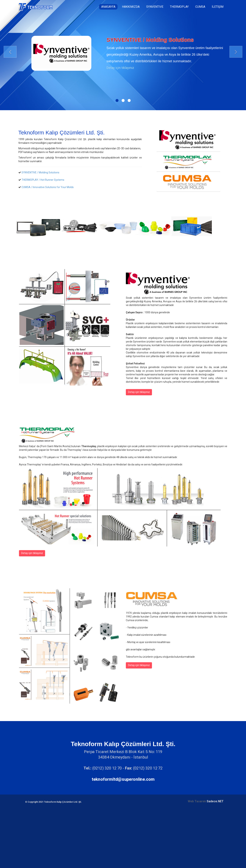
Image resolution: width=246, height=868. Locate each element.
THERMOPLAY (179, 7)
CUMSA (200, 7)
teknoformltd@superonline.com (123, 779)
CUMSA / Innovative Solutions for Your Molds (49, 187)
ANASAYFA (108, 7)
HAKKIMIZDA (131, 7)
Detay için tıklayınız (120, 68)
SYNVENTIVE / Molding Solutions (41, 172)
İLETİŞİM (218, 7)
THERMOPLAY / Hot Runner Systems (44, 180)
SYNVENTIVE (155, 7)
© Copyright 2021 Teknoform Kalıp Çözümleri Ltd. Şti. (53, 714)
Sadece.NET (215, 713)
